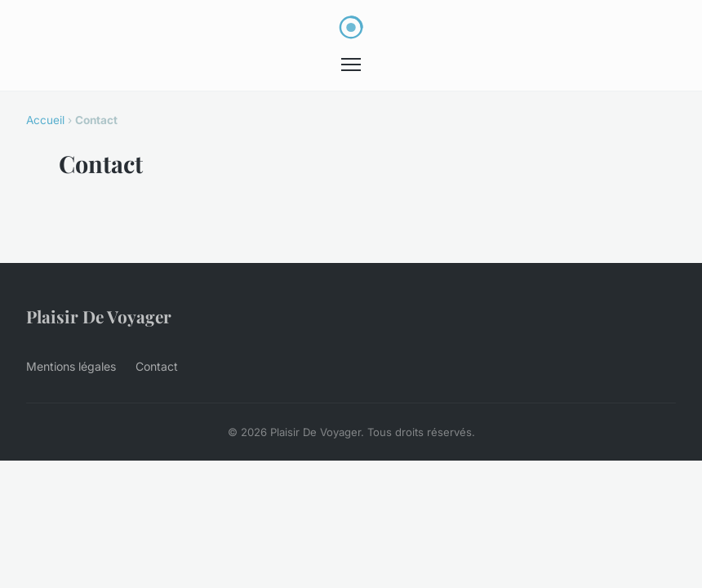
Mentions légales (71, 366)
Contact (157, 366)
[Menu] (351, 65)
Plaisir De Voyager (99, 316)
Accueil (45, 120)
